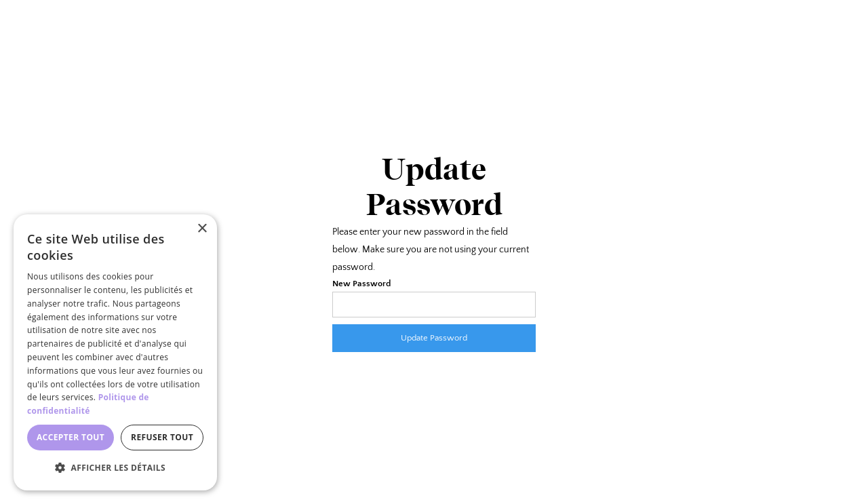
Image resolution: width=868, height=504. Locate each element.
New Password (361, 284)
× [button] (202, 229)
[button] (115, 468)
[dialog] (115, 352)
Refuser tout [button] (162, 437)
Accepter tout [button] (71, 437)
